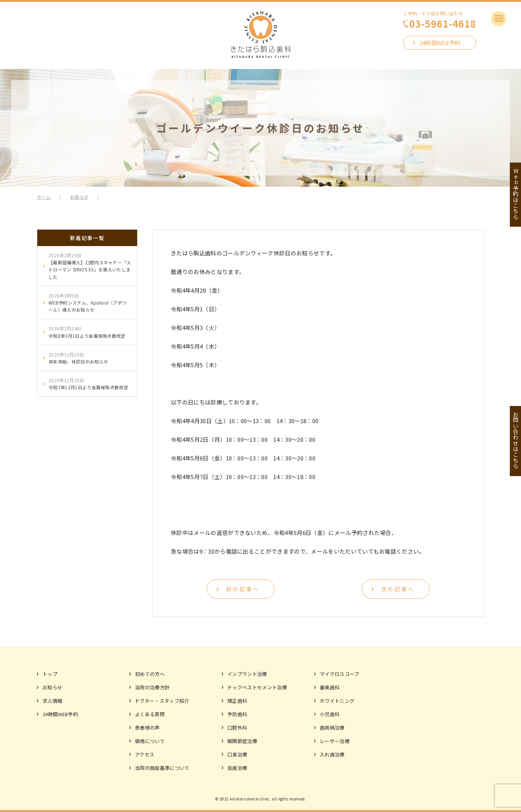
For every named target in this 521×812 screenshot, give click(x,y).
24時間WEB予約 (440, 43)
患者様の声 (147, 728)
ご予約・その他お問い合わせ (440, 20)
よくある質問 (150, 714)
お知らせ (52, 687)
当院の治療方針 (152, 687)
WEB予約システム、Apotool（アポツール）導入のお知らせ (88, 302)
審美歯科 (330, 687)
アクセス (145, 754)
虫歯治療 (237, 768)
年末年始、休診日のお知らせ (78, 358)
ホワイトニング (337, 701)
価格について (150, 741)
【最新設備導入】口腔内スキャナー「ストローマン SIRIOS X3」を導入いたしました (90, 266)
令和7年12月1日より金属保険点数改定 (88, 383)
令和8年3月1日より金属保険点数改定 (87, 332)
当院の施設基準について (162, 768)
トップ (50, 674)
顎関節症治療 (242, 741)
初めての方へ (150, 674)
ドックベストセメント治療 (257, 687)
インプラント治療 (247, 674)
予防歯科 (237, 714)
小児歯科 (330, 714)
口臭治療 (237, 754)
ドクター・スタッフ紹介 (162, 701)
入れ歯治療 (332, 754)
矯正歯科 (237, 701)
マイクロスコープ (340, 674)
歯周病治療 (332, 728)
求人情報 (52, 701)
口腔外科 (237, 728)
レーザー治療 (335, 741)
